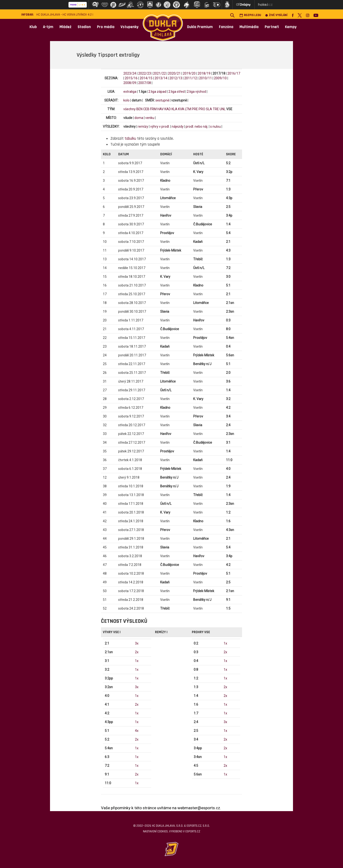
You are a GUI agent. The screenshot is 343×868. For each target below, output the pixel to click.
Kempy (291, 27)
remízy (143, 126)
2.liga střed (177, 92)
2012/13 (176, 78)
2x (137, 652)
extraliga (130, 92)
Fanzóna (226, 27)
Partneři (272, 27)
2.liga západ (157, 92)
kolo (126, 100)
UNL (223, 109)
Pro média (106, 27)
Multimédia (249, 27)
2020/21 (174, 73)
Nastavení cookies (155, 831)
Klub (33, 27)
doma (139, 118)
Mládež (65, 27)
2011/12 (191, 78)
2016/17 (234, 73)
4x (137, 731)
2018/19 (204, 73)
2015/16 (131, 78)
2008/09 (130, 83)
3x (137, 643)
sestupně (162, 100)
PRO (202, 109)
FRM (153, 109)
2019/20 (189, 73)
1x (137, 661)
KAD (168, 109)
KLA (174, 109)
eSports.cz (193, 831)
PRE (195, 109)
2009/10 (220, 78)
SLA (209, 109)
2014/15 (146, 78)
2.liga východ (196, 92)
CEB (146, 109)
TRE (216, 109)
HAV (161, 109)
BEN (139, 109)
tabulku (130, 139)
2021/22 (159, 73)
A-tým (48, 27)
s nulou (215, 126)
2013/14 (161, 78)
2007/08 (145, 83)
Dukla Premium (200, 27)
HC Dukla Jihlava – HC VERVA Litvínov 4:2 (64, 15)
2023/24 (130, 73)
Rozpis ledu (250, 15)
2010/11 (205, 78)
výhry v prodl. (160, 126)
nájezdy (178, 126)
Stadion (84, 27)
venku (150, 118)
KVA (181, 109)
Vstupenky (130, 27)
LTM (188, 109)
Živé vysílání (276, 15)
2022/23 (145, 73)
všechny (130, 109)
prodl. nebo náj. (197, 126)
